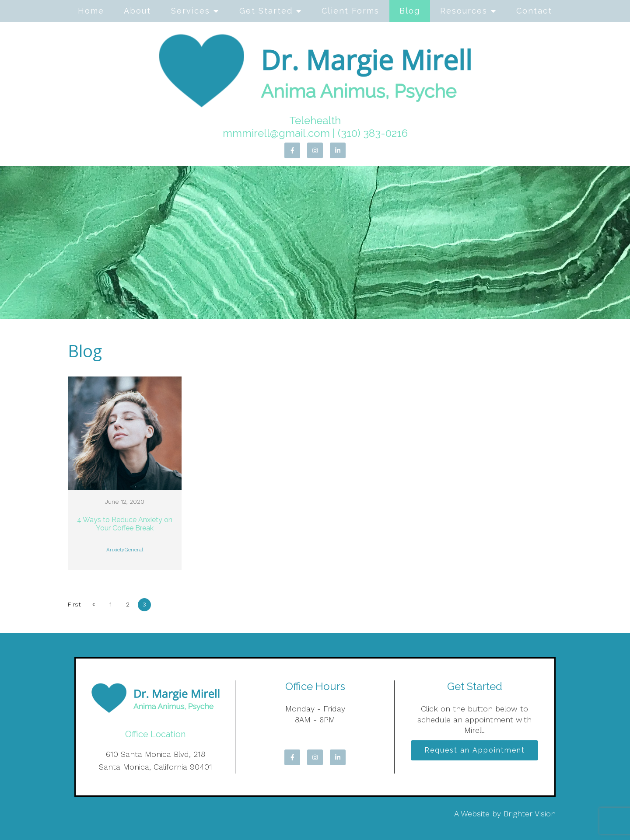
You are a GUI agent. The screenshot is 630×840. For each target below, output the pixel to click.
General (134, 550)
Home (91, 11)
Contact (534, 11)
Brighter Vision (530, 814)
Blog (410, 11)
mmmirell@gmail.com (276, 133)
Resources (464, 11)
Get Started (266, 11)
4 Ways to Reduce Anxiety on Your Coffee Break (125, 524)
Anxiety (115, 550)
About (137, 11)
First (74, 604)
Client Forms (350, 11)
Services (191, 11)
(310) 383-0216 (373, 133)
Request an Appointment (475, 751)
